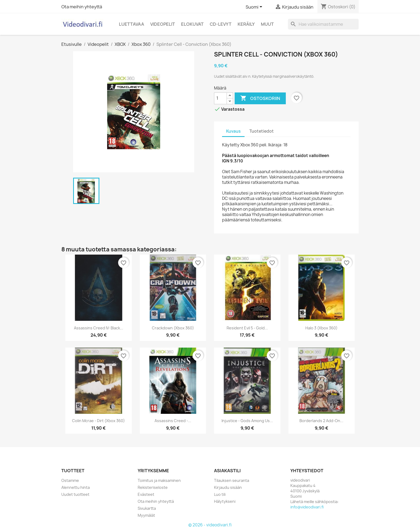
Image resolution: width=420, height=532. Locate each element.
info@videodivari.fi (307, 507)
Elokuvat (192, 24)
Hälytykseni (225, 501)
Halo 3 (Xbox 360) (321, 328)
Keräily (246, 24)
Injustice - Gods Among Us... (247, 421)
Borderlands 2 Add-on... (321, 421)
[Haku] (323, 24)
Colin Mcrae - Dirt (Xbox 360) (98, 421)
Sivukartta (147, 508)
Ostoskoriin (260, 98)
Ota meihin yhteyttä (82, 7)
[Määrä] (220, 98)
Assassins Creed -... (173, 421)
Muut (267, 24)
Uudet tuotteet (75, 494)
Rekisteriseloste (153, 487)
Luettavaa (132, 24)
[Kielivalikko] (255, 7)
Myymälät (146, 515)
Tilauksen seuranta (232, 480)
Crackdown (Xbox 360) (173, 328)
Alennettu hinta (76, 487)
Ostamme (70, 480)
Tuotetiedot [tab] (262, 131)
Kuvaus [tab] (233, 131)
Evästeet (146, 494)
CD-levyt (221, 24)
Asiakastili (227, 471)
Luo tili (220, 494)
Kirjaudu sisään (228, 487)
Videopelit (163, 24)
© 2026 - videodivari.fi (210, 525)
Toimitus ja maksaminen (159, 480)
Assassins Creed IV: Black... (99, 328)
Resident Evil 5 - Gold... (247, 328)
